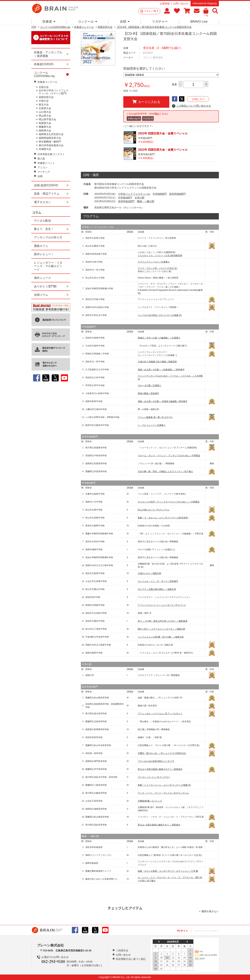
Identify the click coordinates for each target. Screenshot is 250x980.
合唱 (125, 22)
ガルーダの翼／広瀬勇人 (150, 385)
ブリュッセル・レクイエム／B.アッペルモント (160, 714)
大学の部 (139, 198)
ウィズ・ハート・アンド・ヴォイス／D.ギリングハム (163, 793)
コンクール (87, 22)
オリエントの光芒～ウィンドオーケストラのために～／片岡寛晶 (169, 502)
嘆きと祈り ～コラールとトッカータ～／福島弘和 (161, 629)
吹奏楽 (49, 22)
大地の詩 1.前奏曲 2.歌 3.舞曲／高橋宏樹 (157, 362)
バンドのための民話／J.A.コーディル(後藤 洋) (160, 315)
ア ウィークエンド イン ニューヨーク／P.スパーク (162, 605)
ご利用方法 (122, 951)
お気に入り (198, 99)
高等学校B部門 (177, 194)
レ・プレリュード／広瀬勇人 (152, 425)
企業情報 (165, 4)
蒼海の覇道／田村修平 (148, 393)
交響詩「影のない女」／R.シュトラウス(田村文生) (162, 753)
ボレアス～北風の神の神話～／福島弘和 (157, 589)
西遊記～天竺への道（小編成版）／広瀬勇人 (159, 338)
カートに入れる (146, 102)
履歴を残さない (210, 911)
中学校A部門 (125, 198)
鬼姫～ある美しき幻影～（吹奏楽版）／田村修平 (161, 370)
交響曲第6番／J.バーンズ (150, 801)
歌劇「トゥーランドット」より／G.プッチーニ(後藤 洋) (164, 785)
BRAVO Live (199, 22)
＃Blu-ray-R (134, 118)
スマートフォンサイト (206, 931)
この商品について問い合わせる (192, 106)
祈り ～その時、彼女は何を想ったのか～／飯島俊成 (163, 621)
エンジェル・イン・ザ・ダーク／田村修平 (158, 581)
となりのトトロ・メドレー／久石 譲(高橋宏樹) (160, 256)
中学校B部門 (160, 194)
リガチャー (160, 22)
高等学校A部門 (126, 201)
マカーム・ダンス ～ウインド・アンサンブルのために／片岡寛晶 (169, 456)
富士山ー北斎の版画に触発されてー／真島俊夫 (160, 769)
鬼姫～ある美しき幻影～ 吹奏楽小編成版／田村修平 (163, 401)
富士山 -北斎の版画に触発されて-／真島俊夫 (159, 825)
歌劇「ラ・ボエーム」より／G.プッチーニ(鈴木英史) (163, 518)
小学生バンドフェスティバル (134, 194)
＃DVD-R (148, 118)
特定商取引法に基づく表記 (131, 959)
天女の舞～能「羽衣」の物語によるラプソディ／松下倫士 (165, 471)
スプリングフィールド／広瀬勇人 (154, 262)
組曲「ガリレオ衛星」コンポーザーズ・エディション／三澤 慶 (168, 871)
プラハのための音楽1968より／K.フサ (156, 761)
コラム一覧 (151, 11)
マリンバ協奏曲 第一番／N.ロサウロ (155, 417)
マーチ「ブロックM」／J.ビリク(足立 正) (158, 268)
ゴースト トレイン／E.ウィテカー (154, 777)
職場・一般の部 (146, 201)
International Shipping (205, 3)
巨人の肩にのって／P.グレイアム (154, 510)
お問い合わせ (181, 4)
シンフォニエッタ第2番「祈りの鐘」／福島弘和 (161, 637)
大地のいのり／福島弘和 (150, 573)
